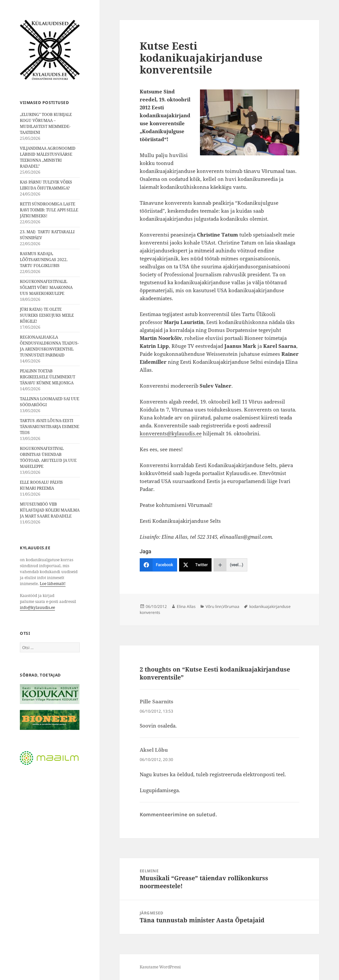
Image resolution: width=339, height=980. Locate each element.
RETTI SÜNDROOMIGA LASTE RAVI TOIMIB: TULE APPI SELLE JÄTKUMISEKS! (49, 210)
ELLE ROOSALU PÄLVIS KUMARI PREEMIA (41, 485)
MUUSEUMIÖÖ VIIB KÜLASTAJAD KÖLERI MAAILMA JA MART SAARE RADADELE (50, 510)
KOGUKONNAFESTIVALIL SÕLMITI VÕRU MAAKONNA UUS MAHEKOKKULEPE (46, 287)
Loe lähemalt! (53, 584)
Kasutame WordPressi (160, 967)
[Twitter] (195, 565)
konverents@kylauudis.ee (171, 433)
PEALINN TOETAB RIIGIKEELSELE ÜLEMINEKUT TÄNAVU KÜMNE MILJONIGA (48, 377)
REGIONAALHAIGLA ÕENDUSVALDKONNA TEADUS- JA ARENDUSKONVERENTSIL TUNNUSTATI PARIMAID (49, 346)
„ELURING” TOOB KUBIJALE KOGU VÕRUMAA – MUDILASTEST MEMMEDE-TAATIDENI (46, 123)
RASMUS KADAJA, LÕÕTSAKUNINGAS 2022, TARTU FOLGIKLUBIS (44, 260)
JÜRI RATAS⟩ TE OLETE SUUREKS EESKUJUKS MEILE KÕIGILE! (47, 315)
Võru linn (214, 606)
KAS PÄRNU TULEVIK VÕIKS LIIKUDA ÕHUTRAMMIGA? (46, 185)
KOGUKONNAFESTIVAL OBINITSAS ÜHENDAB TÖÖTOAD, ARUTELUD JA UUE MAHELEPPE (48, 457)
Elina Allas (186, 606)
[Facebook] (158, 565)
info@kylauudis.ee (37, 607)
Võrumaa (231, 606)
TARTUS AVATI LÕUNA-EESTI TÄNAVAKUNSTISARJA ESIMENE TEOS (49, 427)
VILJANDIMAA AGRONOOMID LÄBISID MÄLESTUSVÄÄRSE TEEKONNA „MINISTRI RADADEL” (48, 157)
